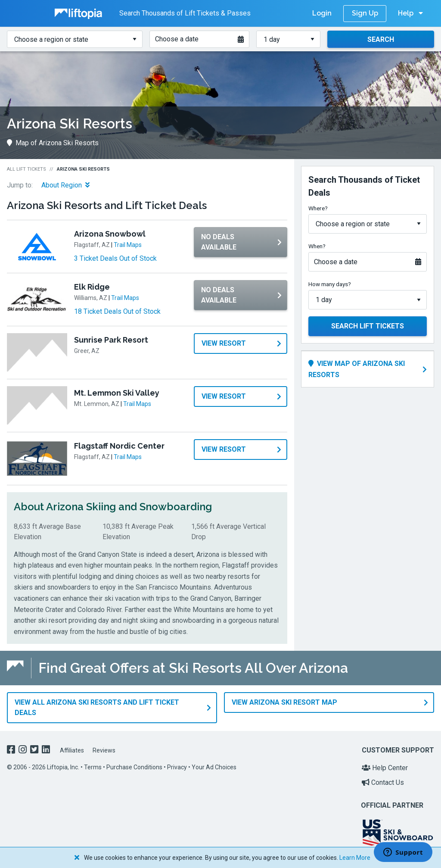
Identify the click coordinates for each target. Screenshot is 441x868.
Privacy (177, 767)
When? (317, 246)
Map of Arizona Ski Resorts (53, 143)
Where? (318, 208)
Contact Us (383, 782)
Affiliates (72, 749)
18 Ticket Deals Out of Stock (117, 311)
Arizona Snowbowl (110, 234)
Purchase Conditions (134, 767)
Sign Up (365, 13)
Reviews (104, 749)
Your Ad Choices (214, 767)
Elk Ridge (92, 287)
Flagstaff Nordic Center (119, 446)
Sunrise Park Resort (111, 340)
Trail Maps (128, 245)
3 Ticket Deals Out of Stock (115, 258)
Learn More (355, 858)
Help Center (385, 767)
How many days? (330, 284)
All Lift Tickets (26, 169)
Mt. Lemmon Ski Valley (117, 393)
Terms (93, 767)
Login (322, 13)
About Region (65, 185)
